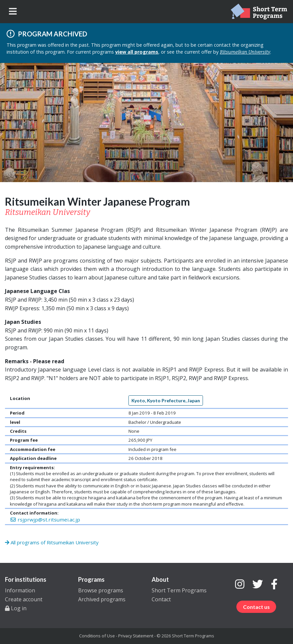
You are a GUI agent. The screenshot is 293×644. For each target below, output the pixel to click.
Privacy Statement (136, 636)
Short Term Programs (179, 590)
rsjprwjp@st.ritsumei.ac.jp (45, 520)
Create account (24, 599)
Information (20, 590)
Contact (161, 599)
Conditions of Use (97, 636)
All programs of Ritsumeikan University (52, 542)
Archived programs (102, 599)
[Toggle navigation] (13, 11)
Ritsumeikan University (245, 52)
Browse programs (101, 590)
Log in (16, 608)
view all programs (137, 52)
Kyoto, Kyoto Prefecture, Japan (166, 400)
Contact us (256, 607)
